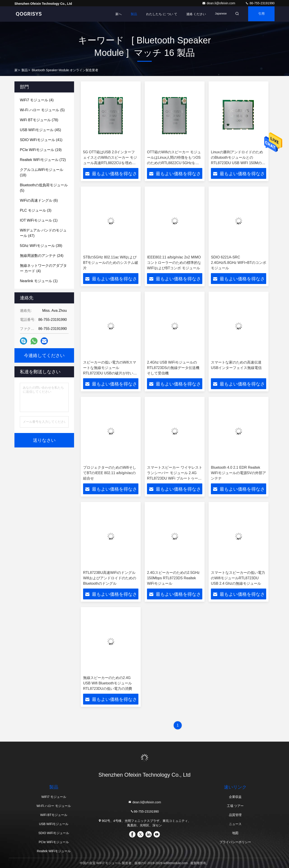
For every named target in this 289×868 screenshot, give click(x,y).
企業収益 (235, 797)
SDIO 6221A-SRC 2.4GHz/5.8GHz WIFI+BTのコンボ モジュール (239, 263)
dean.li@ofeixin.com (219, 3)
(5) (42, 110)
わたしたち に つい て (159, 14)
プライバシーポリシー (235, 842)
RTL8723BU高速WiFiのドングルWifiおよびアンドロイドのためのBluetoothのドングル (110, 578)
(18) (42, 172)
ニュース (235, 824)
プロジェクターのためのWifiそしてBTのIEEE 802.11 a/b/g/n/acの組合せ (110, 473)
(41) (41, 140)
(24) (42, 256)
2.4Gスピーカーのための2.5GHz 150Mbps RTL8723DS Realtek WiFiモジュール (173, 578)
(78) (39, 120)
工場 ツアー (235, 806)
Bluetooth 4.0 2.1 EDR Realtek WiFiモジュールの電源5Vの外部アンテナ (238, 473)
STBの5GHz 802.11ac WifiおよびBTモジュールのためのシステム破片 (111, 263)
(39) (41, 246)
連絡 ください (193, 14)
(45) (40, 130)
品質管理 (235, 815)
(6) (39, 200)
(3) (36, 210)
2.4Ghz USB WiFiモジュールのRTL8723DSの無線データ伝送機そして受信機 (173, 368)
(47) (43, 233)
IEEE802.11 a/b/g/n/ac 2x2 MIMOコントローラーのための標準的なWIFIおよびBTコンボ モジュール (174, 263)
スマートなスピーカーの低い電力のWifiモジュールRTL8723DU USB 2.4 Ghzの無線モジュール (238, 578)
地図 (235, 833)
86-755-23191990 (260, 3)
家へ (116, 14)
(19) (41, 150)
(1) (39, 220)
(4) (37, 100)
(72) (43, 160)
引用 (261, 14)
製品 (131, 14)
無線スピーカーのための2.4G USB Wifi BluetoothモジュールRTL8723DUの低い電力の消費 (108, 683)
